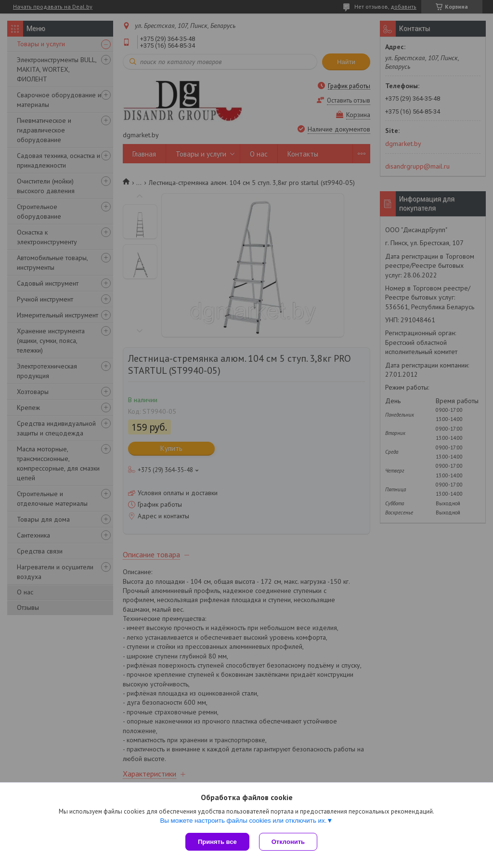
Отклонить (288, 842)
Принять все (217, 842)
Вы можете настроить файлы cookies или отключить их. (243, 821)
